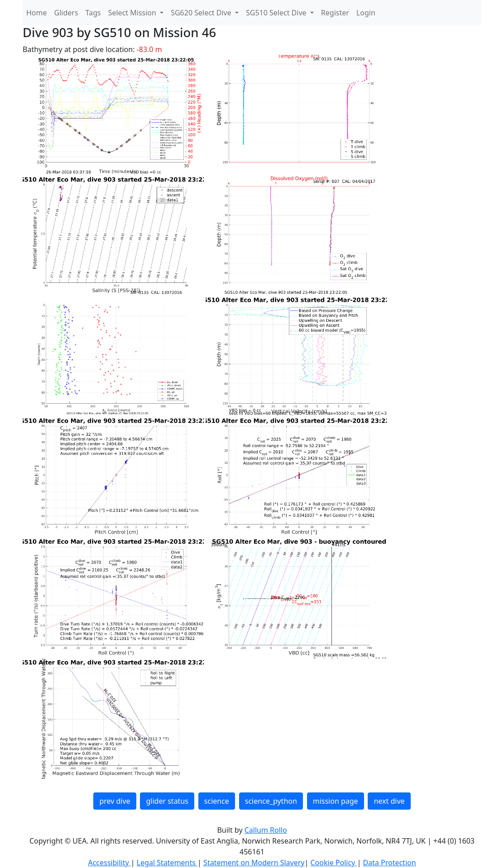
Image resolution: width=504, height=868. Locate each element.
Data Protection (389, 863)
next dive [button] (389, 801)
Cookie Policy (334, 863)
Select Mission (133, 13)
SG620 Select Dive (202, 13)
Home (37, 13)
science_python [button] (271, 801)
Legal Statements (167, 863)
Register (335, 13)
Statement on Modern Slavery (254, 863)
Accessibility (109, 863)
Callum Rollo (266, 830)
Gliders (66, 13)
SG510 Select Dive (277, 13)
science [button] (217, 801)
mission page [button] (336, 801)
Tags (93, 13)
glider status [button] (167, 801)
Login (366, 13)
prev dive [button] (115, 801)
